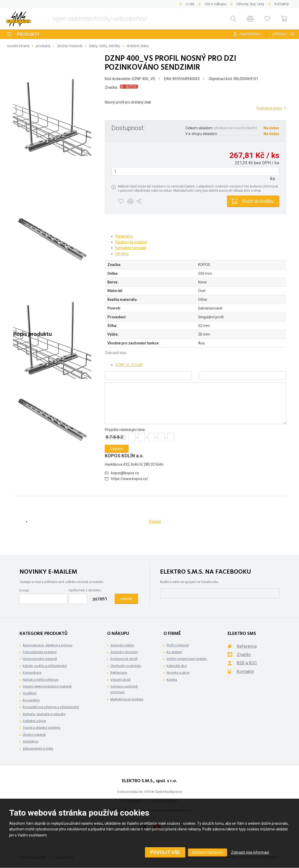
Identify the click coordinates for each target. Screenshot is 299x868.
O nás (190, 4)
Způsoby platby (122, 645)
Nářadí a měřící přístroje (41, 680)
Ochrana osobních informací (124, 689)
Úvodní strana (18, 46)
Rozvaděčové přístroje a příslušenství (51, 707)
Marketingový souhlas (127, 699)
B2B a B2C (247, 663)
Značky (244, 654)
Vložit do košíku (258, 201)
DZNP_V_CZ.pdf (129, 365)
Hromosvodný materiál (40, 659)
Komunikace (32, 673)
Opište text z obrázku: (85, 590)
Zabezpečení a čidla (38, 748)
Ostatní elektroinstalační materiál (47, 686)
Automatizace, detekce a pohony (48, 645)
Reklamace (119, 673)
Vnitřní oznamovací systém (187, 659)
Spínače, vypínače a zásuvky (44, 714)
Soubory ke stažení (131, 242)
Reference (247, 646)
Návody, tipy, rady (250, 4)
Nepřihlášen (250, 34)
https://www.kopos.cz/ (130, 479)
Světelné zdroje (34, 721)
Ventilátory (31, 741)
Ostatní (155, 521)
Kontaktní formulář (131, 248)
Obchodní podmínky (126, 666)
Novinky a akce (178, 673)
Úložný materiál (70, 46)
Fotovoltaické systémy (40, 652)
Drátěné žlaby (138, 46)
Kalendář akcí (177, 666)
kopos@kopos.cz (125, 473)
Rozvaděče (31, 700)
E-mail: (25, 590)
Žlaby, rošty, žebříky (105, 46)
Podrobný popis (269, 108)
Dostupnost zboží (124, 659)
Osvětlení (30, 693)
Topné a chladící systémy (42, 728)
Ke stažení (174, 652)
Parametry (124, 236)
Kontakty (282, 4)
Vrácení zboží (120, 680)
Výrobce (122, 254)
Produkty (28, 35)
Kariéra (172, 680)
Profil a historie (178, 645)
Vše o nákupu (215, 4)
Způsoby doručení (124, 652)
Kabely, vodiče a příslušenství (45, 666)
